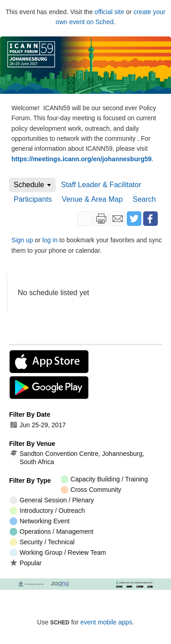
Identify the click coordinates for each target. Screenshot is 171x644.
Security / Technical (42, 542)
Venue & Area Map (92, 199)
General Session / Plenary (52, 500)
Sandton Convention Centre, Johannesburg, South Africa (77, 458)
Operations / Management (52, 532)
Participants (33, 199)
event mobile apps (106, 622)
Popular (26, 563)
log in (50, 240)
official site (109, 12)
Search (144, 199)
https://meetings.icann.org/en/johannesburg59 (81, 159)
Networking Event (40, 521)
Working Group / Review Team (58, 553)
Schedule (29, 185)
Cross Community (91, 490)
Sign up (22, 240)
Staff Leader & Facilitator (101, 185)
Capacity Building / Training (104, 479)
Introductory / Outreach (47, 511)
